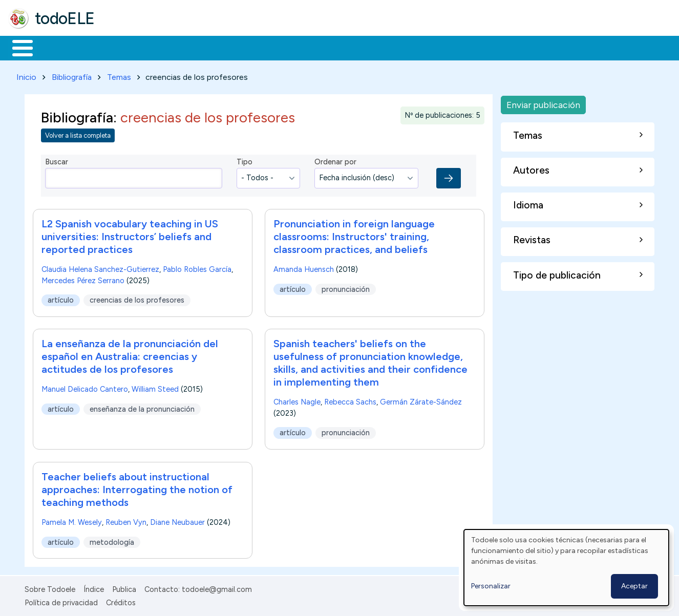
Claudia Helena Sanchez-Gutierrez (100, 267)
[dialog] (566, 568)
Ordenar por (335, 160)
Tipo (245, 160)
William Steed (155, 388)
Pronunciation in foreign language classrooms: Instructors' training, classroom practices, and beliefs (354, 235)
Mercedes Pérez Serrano (83, 279)
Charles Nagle (297, 400)
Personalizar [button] (491, 586)
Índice (94, 587)
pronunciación (346, 287)
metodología (112, 540)
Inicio (17, 47)
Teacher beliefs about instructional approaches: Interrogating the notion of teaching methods (137, 487)
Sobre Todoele (50, 587)
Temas (119, 75)
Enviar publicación (543, 103)
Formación (123, 47)
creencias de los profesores (137, 298)
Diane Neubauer (177, 520)
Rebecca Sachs (350, 400)
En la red (242, 47)
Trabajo (185, 47)
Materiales (57, 47)
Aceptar (634, 586)
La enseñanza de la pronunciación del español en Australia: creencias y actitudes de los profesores (130, 355)
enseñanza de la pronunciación (142, 407)
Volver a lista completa (78, 134)
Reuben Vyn (126, 520)
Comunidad (375, 47)
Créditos (121, 601)
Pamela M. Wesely (72, 520)
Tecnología (306, 47)
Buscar (421, 47)
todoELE (65, 18)
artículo (61, 298)
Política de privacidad (61, 601)
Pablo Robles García (197, 267)
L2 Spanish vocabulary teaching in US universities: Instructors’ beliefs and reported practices (130, 235)
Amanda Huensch (304, 267)
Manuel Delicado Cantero (85, 388)
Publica (124, 587)
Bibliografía (72, 75)
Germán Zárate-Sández (421, 400)
